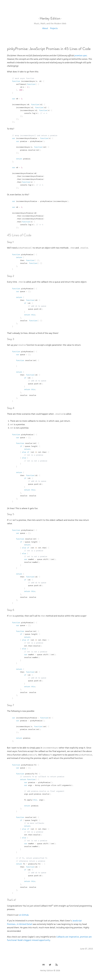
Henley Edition (50, 18)
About (45, 28)
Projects (54, 28)
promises (79, 55)
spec (85, 55)
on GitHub (24, 915)
